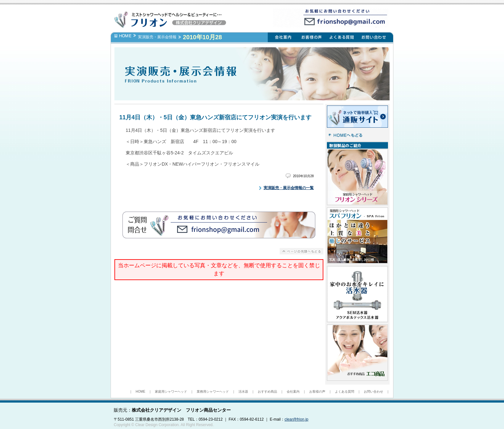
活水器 (243, 392)
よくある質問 (345, 392)
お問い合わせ (373, 392)
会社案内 (293, 392)
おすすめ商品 (267, 392)
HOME (140, 392)
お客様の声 (317, 392)
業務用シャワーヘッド (213, 392)
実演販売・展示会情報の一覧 (289, 188)
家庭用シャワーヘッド (171, 392)
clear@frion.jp (296, 419)
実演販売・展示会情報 (157, 37)
